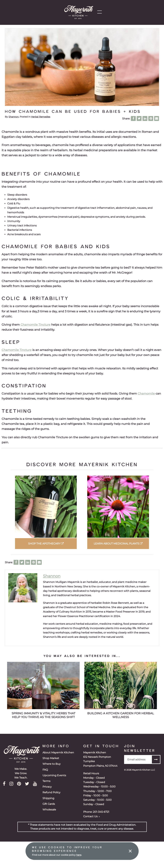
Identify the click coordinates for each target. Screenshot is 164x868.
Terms (46, 781)
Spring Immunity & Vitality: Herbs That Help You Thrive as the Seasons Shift (43, 715)
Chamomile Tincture (35, 325)
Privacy (47, 787)
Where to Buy (52, 764)
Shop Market (51, 758)
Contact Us (92, 816)
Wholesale (49, 810)
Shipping (48, 798)
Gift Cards (49, 804)
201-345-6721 (101, 812)
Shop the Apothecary (46, 544)
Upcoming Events (54, 775)
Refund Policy (51, 792)
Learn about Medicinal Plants (118, 544)
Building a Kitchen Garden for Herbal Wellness (121, 715)
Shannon (14, 117)
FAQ (45, 770)
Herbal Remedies (41, 117)
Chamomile (146, 393)
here (79, 855)
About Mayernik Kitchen (58, 753)
